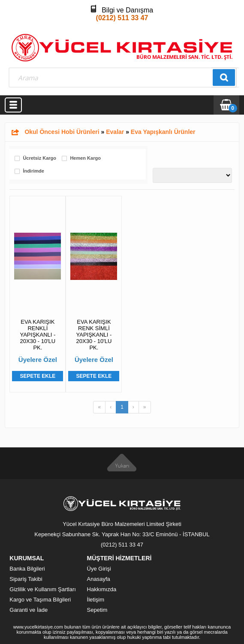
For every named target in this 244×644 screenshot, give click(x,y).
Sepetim (97, 610)
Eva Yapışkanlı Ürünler (163, 132)
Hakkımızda (102, 589)
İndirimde (33, 171)
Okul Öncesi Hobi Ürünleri (62, 132)
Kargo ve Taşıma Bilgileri (40, 600)
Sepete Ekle (38, 376)
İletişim (96, 600)
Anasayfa (99, 579)
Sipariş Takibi (26, 579)
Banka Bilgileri (27, 569)
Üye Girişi (99, 569)
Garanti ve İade (29, 610)
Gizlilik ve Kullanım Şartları (43, 589)
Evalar (115, 132)
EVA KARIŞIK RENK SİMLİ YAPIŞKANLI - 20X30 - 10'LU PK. (94, 335)
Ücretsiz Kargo (39, 158)
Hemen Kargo (85, 158)
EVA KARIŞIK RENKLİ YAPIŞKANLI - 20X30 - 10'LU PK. (38, 335)
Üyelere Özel (38, 360)
